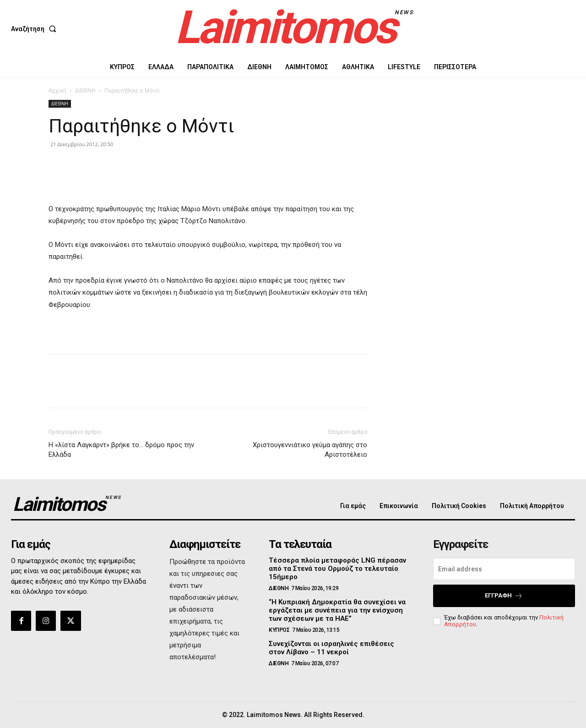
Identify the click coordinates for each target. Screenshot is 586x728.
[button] (35, 29)
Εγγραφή (504, 596)
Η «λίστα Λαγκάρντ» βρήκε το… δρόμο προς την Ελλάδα (121, 450)
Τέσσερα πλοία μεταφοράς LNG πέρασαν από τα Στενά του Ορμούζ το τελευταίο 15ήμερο (337, 569)
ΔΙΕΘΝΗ (85, 90)
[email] (504, 569)
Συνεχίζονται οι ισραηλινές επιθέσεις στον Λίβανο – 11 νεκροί (331, 648)
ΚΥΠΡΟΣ (279, 630)
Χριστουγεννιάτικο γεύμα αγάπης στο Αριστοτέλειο (310, 450)
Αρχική (57, 90)
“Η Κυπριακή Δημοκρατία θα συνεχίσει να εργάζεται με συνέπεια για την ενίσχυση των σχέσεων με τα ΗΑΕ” (337, 610)
